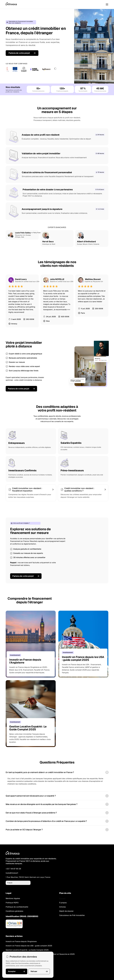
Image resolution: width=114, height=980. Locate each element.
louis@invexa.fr (12, 873)
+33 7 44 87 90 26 (13, 869)
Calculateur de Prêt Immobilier (72, 915)
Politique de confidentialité (17, 907)
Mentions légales (13, 898)
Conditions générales (14, 911)
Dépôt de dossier (66, 911)
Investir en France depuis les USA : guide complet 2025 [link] (29, 946)
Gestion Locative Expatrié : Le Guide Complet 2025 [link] (27, 950)
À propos (63, 903)
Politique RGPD (12, 903)
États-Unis (104, 360)
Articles (63, 907)
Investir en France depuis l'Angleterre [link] (21, 941)
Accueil (62, 898)
